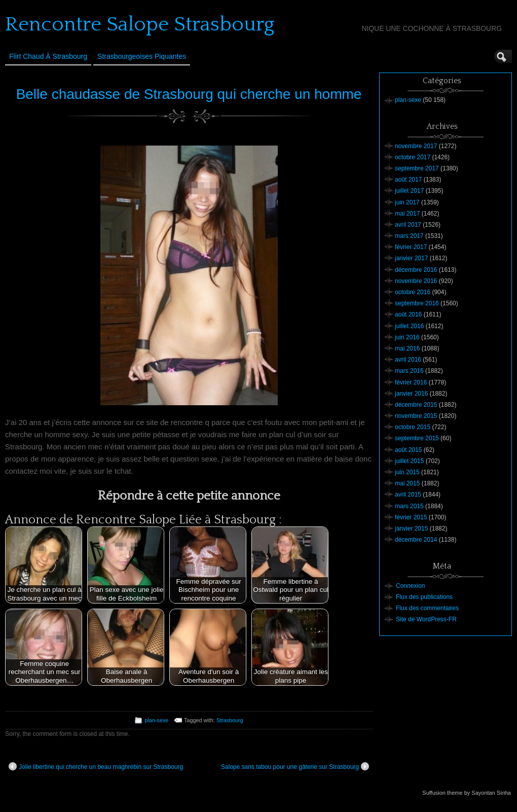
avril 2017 (408, 225)
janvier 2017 (411, 258)
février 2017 (411, 247)
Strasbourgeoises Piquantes (142, 56)
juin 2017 (407, 202)
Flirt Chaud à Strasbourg (48, 56)
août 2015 (408, 450)
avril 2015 (408, 495)
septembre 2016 (417, 303)
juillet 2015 (409, 461)
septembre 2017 (417, 168)
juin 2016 (407, 337)
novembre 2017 (416, 146)
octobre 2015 (413, 427)
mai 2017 (407, 214)
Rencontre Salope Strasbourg (140, 24)
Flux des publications (424, 597)
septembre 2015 (417, 438)
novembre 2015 (416, 416)
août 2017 (408, 180)
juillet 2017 (409, 191)
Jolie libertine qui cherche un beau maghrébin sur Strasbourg (96, 766)
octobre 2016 (413, 292)
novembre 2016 (416, 281)
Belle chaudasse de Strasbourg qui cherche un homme (189, 94)
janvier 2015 (411, 528)
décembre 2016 (416, 270)
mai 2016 (407, 348)
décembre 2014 (416, 540)
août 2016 (408, 314)
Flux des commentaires (427, 608)
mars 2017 (409, 236)
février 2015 (411, 517)
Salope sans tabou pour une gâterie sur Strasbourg (295, 766)
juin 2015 (407, 472)
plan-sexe (156, 720)
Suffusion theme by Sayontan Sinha (467, 793)
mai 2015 (407, 483)
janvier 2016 (411, 394)
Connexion (410, 586)
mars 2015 (409, 506)
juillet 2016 (409, 326)
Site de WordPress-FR (426, 619)
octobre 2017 (413, 157)
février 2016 (411, 382)
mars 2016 (409, 371)
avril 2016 (408, 360)
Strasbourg (230, 720)
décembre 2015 (416, 405)
